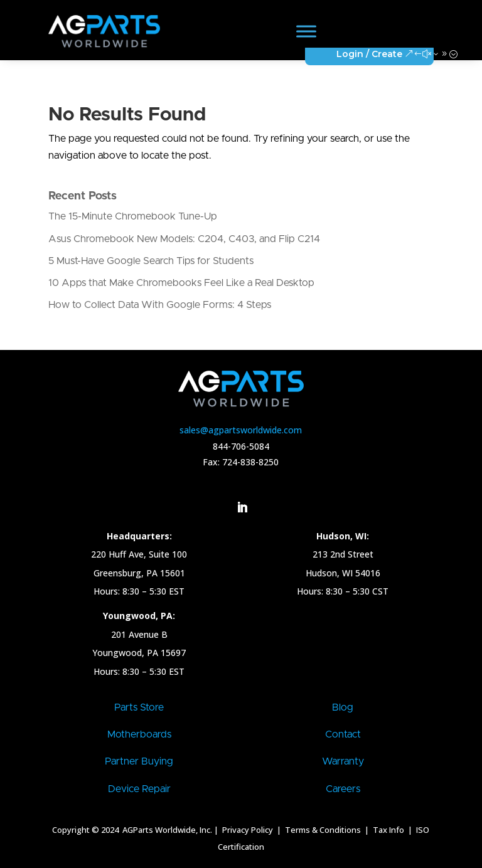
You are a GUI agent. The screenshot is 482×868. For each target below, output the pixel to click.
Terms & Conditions (323, 830)
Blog (343, 707)
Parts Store (139, 707)
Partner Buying (139, 761)
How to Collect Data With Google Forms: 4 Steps (160, 305)
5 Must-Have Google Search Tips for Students (151, 261)
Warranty (343, 761)
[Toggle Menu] (306, 31)
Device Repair (139, 789)
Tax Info (389, 830)
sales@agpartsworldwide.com (241, 430)
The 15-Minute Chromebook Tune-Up (133, 216)
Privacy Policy (247, 830)
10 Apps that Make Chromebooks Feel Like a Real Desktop (181, 283)
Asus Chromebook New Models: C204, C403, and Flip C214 (184, 239)
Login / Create (369, 54)
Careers (343, 789)
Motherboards (139, 734)
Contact (343, 734)
